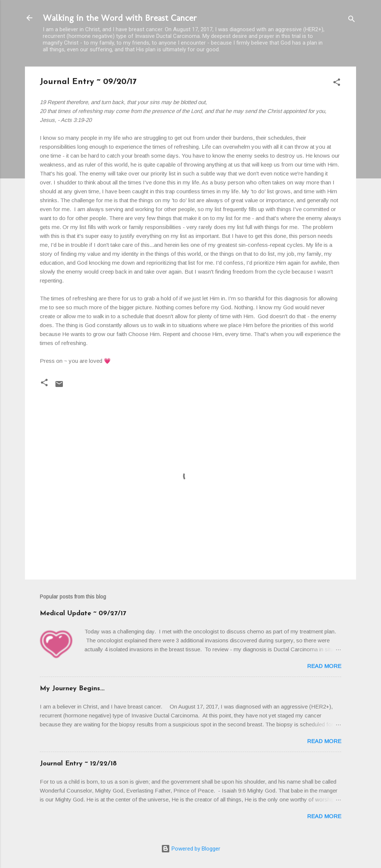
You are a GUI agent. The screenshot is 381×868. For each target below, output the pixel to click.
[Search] (352, 20)
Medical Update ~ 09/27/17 (83, 614)
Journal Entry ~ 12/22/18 (78, 764)
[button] (337, 83)
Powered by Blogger (191, 849)
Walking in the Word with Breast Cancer (120, 18)
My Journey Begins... (72, 689)
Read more (324, 666)
